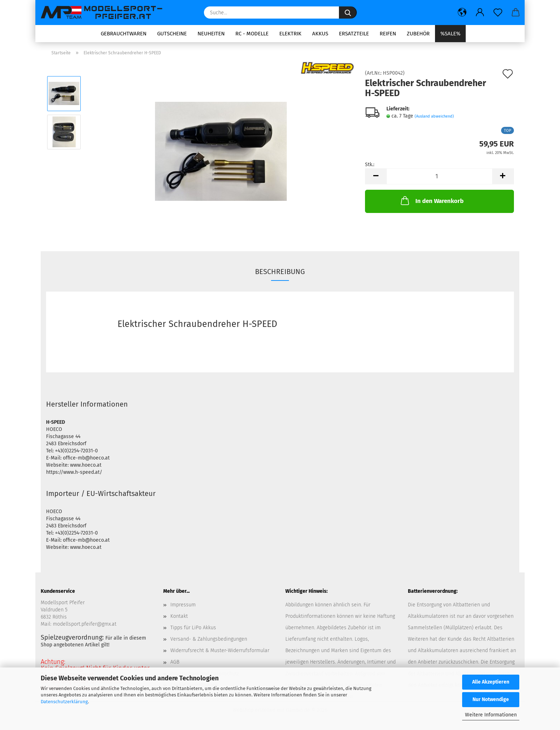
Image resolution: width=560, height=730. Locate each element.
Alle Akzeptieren (491, 682)
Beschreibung (280, 272)
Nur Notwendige (491, 699)
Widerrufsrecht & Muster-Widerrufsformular (220, 650)
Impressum (183, 605)
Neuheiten (211, 34)
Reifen (388, 34)
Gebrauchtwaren (124, 34)
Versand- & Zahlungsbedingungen (209, 639)
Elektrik (290, 34)
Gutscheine (172, 34)
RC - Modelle (252, 34)
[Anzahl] (439, 176)
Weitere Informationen (491, 715)
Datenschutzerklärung (64, 702)
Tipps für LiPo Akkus (193, 628)
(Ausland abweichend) (434, 116)
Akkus (320, 34)
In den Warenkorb (431, 200)
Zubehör (418, 34)
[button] (462, 13)
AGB (175, 662)
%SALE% (450, 34)
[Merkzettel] (498, 13)
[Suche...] (348, 13)
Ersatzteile (354, 34)
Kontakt (179, 616)
